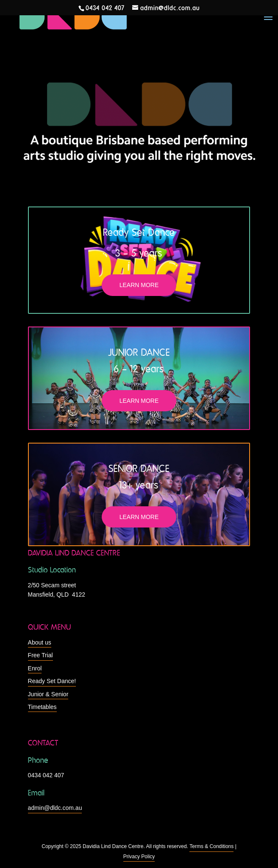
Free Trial (40, 655)
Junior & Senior (48, 694)
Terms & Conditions (211, 846)
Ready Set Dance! (52, 681)
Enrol (35, 668)
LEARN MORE (139, 285)
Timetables (42, 707)
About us (40, 642)
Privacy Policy (139, 857)
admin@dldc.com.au (55, 808)
